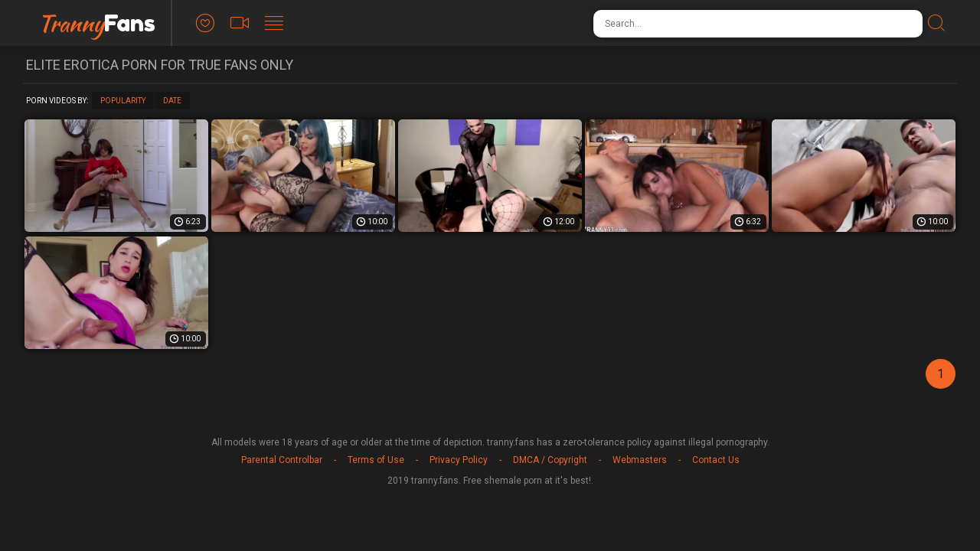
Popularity (123, 101)
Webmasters (640, 460)
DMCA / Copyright (550, 460)
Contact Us (716, 460)
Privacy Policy (459, 460)
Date (172, 101)
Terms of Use (376, 460)
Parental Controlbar (282, 460)
